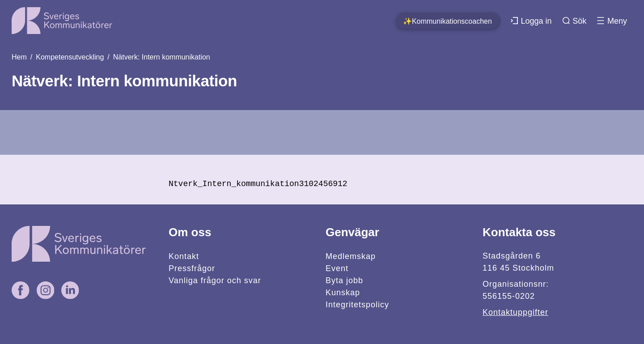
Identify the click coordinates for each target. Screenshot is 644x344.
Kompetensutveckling (70, 57)
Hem (19, 57)
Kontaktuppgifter (515, 312)
